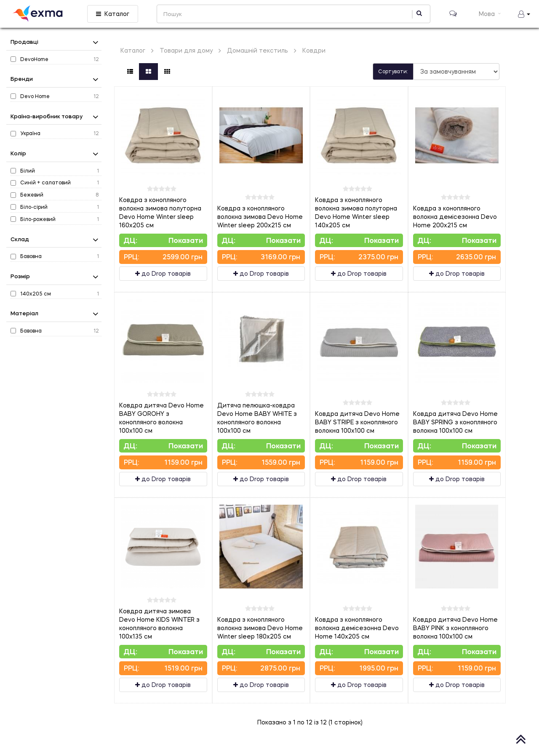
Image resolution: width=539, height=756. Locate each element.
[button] (524, 14)
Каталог (113, 14)
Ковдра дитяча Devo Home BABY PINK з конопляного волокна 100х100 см (455, 628)
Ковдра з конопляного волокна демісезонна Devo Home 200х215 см (455, 217)
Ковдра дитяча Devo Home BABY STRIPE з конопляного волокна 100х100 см (357, 422)
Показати (186, 240)
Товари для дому (186, 50)
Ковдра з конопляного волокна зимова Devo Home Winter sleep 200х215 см (260, 217)
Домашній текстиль (257, 50)
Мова (491, 14)
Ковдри (314, 50)
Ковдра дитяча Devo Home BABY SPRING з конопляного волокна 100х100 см (455, 422)
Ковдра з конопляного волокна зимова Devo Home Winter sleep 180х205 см (260, 628)
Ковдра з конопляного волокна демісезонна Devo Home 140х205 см (357, 628)
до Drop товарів (163, 273)
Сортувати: (393, 71)
